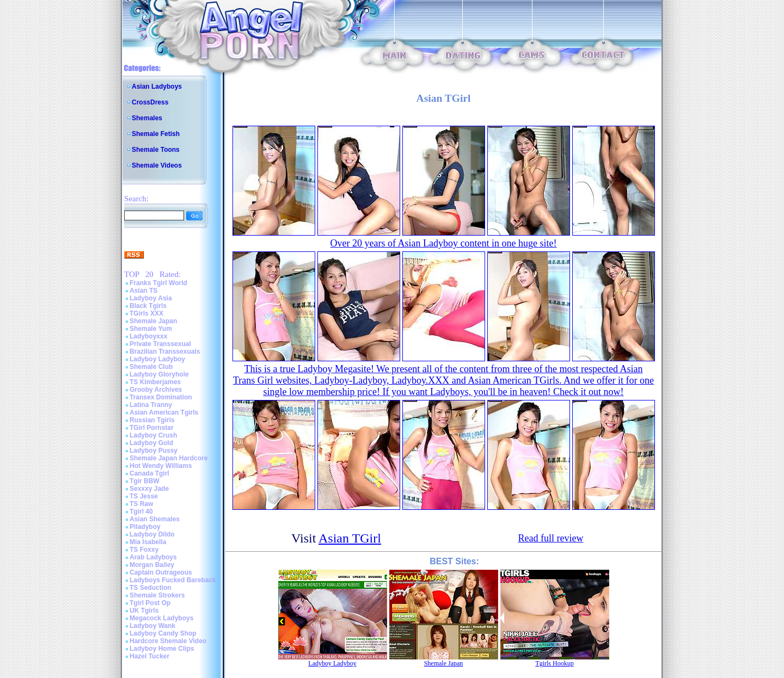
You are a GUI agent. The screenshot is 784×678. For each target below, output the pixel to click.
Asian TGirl (350, 538)
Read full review (551, 538)
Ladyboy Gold (151, 443)
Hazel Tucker (149, 656)
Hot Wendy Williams (161, 466)
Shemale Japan (153, 321)
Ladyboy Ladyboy (157, 359)
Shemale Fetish (156, 134)
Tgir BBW (145, 481)
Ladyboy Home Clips (162, 649)
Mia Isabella (148, 542)
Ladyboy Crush (153, 435)
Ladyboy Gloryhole (159, 374)
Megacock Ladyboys (161, 618)
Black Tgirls (148, 306)
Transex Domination (161, 397)
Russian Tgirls (152, 420)
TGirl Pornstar (152, 428)
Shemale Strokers (157, 595)
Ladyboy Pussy (154, 451)
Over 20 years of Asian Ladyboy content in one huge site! (444, 243)
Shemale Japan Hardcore (169, 458)
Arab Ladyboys (153, 557)
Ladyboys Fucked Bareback (173, 580)
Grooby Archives (156, 390)
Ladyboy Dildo (152, 534)
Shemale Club (151, 367)
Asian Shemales (155, 519)
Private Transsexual (160, 344)
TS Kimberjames (155, 382)
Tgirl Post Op (150, 603)
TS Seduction (151, 588)
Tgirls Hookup (554, 663)
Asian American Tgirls (164, 412)
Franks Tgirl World (158, 283)
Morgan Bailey (152, 565)
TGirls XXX (146, 313)
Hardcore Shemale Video (168, 641)
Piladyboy (145, 527)
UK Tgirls (144, 611)
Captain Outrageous (161, 572)
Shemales (147, 118)
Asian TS (143, 291)
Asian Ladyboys (157, 87)
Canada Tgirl (149, 473)
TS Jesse (144, 496)
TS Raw (141, 504)
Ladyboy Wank (152, 626)
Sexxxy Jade (149, 489)
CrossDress (150, 102)
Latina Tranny (151, 405)
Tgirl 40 (141, 511)
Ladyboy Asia (151, 298)
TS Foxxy (144, 550)
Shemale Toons (156, 150)
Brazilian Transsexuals (165, 352)
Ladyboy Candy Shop (163, 633)
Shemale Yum (151, 329)
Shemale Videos (157, 165)
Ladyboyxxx (148, 336)
